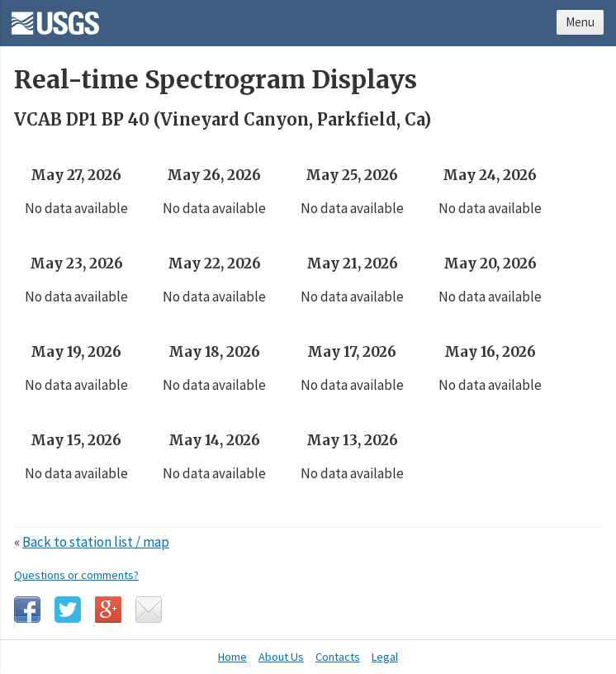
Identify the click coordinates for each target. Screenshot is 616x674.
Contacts (338, 657)
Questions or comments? (76, 575)
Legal (385, 657)
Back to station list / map (96, 542)
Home (232, 657)
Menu (580, 22)
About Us (281, 657)
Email (149, 610)
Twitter (68, 610)
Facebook (27, 610)
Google (108, 610)
